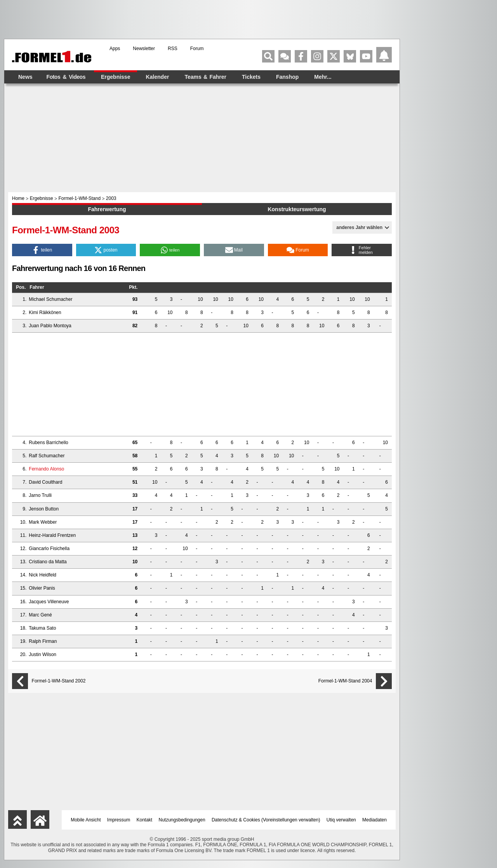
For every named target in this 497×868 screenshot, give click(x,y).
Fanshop (287, 77)
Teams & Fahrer (205, 77)
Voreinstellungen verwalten (291, 820)
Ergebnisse (116, 77)
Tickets (251, 77)
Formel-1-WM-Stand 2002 (59, 681)
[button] (42, 250)
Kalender (157, 77)
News (25, 77)
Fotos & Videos (66, 77)
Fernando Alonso (46, 469)
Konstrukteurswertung (297, 209)
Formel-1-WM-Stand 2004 (345, 681)
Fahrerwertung (107, 209)
